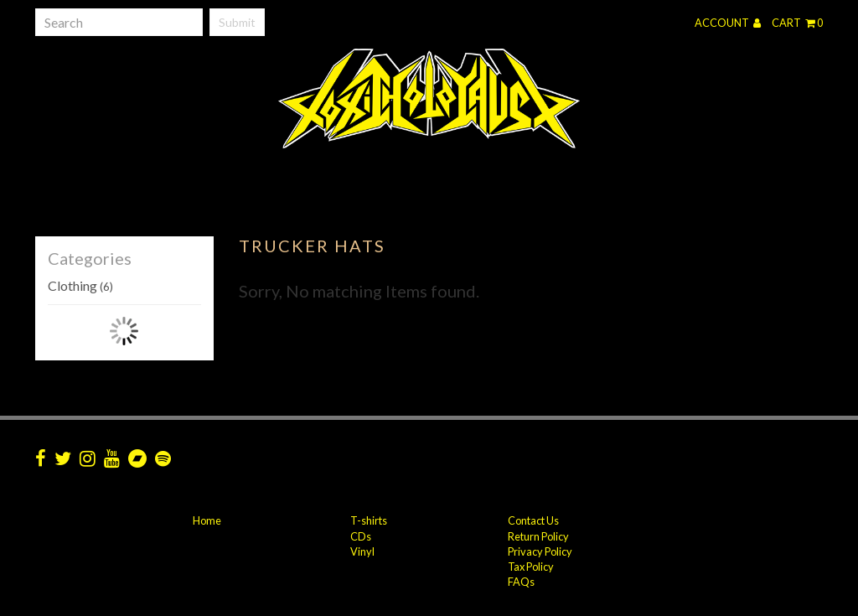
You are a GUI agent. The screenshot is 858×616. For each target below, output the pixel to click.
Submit (237, 22)
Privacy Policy (540, 551)
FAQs (521, 582)
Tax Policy (531, 567)
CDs (361, 536)
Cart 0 (797, 23)
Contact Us (533, 520)
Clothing (80, 285)
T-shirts (369, 520)
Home (207, 520)
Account (728, 23)
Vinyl (362, 551)
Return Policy (538, 536)
